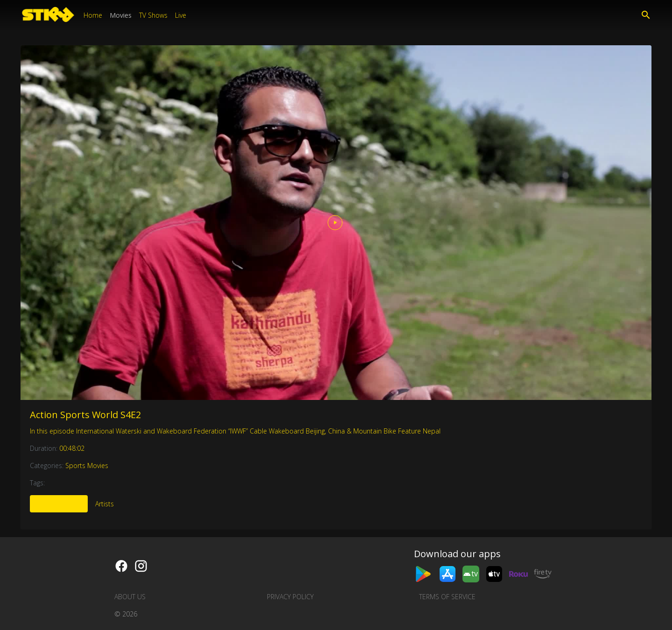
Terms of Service (447, 597)
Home (93, 15)
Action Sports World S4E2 (85, 415)
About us (130, 597)
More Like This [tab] (59, 504)
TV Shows (153, 15)
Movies (121, 15)
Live (181, 15)
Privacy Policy (290, 597)
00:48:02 (72, 448)
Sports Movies (87, 465)
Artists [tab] (105, 504)
